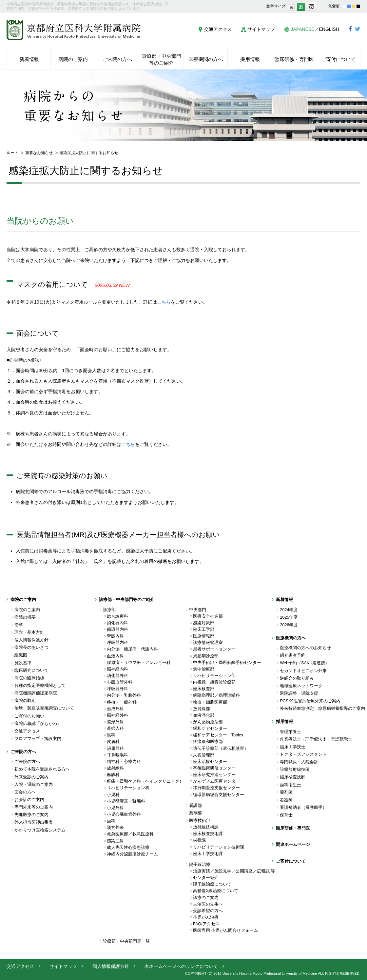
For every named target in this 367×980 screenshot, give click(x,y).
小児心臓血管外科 (124, 814)
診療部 (109, 610)
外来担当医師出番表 (34, 822)
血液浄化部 (204, 715)
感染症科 (115, 841)
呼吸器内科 (117, 643)
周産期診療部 (206, 656)
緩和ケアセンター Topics (218, 735)
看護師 (286, 800)
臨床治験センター (210, 762)
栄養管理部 (204, 755)
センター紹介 (206, 878)
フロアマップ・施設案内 (38, 739)
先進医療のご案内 (31, 815)
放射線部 (202, 709)
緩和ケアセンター (210, 729)
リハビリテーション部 (214, 676)
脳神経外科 (117, 715)
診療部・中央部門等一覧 (126, 941)
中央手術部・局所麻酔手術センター (227, 663)
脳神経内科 (117, 669)
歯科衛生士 (290, 785)
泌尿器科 (115, 749)
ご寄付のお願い (29, 716)
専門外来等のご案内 (34, 807)
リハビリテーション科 (128, 788)
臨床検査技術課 (208, 834)
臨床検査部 (204, 689)
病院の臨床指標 (29, 678)
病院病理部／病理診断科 (216, 695)
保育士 (286, 815)
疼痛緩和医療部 (208, 742)
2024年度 (289, 610)
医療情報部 (204, 636)
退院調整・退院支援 (299, 693)
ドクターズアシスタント (303, 754)
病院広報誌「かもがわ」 (38, 724)
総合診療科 (117, 616)
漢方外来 (115, 828)
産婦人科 (115, 729)
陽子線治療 (200, 865)
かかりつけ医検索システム (40, 830)
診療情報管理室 (208, 643)
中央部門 (198, 610)
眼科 (111, 735)
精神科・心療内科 (124, 762)
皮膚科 (113, 742)
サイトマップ (261, 29)
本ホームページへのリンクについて (181, 966)
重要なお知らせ (39, 153)
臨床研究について (31, 670)
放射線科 (115, 768)
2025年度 (289, 617)
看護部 (195, 806)
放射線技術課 (206, 827)
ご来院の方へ (27, 762)
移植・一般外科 (122, 702)
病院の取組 (25, 701)
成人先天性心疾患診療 (128, 848)
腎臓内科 (115, 636)
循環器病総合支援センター (219, 795)
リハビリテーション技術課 (219, 847)
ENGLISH (329, 29)
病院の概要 (25, 617)
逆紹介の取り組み (297, 678)
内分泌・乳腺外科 (124, 695)
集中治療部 (204, 669)
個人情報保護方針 (31, 640)
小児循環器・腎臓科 (126, 801)
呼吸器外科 (117, 689)
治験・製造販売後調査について (44, 708)
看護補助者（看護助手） (303, 808)
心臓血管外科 (120, 682)
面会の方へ (25, 792)
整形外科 (115, 722)
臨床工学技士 (293, 747)
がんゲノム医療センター (216, 781)
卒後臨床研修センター (214, 768)
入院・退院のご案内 (34, 785)
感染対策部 (204, 623)
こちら (128, 444)
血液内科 (115, 656)
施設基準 (23, 663)
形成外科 (115, 709)
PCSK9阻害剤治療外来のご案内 (310, 701)
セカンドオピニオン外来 (303, 671)
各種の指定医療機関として (40, 686)
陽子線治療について (212, 884)
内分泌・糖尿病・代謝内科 (132, 649)
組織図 (21, 655)
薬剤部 (195, 813)
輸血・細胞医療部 (210, 702)
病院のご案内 (27, 610)
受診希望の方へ (208, 911)
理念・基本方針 (29, 632)
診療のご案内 (206, 898)
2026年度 (289, 625)
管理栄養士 (290, 732)
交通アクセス (218, 29)
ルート (12, 153)
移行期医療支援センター (216, 788)
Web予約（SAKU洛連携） (305, 663)
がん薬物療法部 (208, 722)
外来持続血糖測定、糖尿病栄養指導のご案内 (320, 709)
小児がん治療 (206, 917)
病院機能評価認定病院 (36, 693)
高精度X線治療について (216, 891)
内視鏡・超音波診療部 (214, 682)
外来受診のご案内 (31, 777)
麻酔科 (113, 775)
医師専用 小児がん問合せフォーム (226, 930)
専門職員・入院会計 (299, 762)
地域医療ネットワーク (301, 686)
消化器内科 (117, 623)
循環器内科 (117, 630)
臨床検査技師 (293, 777)
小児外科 (115, 808)
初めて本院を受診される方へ (42, 769)
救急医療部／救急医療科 (130, 834)
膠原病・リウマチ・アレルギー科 (139, 663)
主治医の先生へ (208, 904)
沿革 (19, 625)
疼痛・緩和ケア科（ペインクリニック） (145, 781)
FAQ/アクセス (206, 924)
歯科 (111, 821)
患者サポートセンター (214, 649)
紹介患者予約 (293, 655)
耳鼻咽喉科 (117, 755)
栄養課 (199, 840)
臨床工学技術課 (208, 854)
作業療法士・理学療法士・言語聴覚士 (316, 739)
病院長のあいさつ (31, 648)
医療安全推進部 (208, 616)
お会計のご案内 (29, 800)
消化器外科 (117, 676)
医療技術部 (200, 821)
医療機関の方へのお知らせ (305, 648)
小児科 (113, 795)
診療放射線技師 (295, 770)
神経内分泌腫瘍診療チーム (132, 854)
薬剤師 (286, 792)
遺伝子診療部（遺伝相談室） (221, 749)
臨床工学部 (204, 630)
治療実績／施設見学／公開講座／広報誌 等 (232, 871)
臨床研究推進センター (214, 775)
